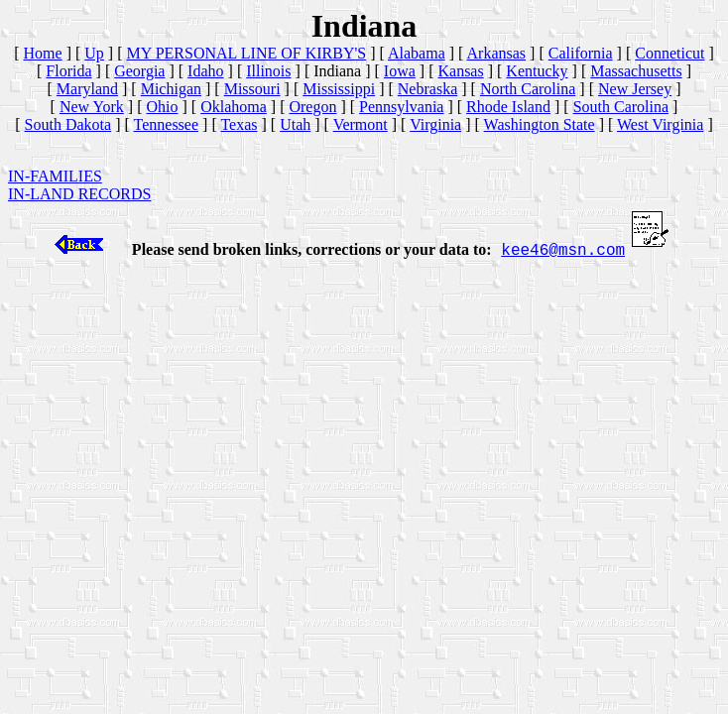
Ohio (163, 107)
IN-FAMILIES (55, 176)
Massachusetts (636, 71)
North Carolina (528, 89)
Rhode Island (508, 107)
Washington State (540, 124)
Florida (68, 71)
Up (94, 53)
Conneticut (669, 53)
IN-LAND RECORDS (79, 194)
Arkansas (497, 53)
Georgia (139, 71)
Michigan (171, 89)
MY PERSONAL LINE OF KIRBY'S (247, 53)
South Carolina (621, 107)
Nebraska (427, 89)
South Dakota (68, 124)
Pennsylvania (401, 107)
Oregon (312, 107)
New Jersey (635, 89)
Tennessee (167, 124)
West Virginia (660, 124)
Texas (239, 124)
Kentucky (537, 71)
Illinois (268, 71)
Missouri (252, 89)
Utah (295, 124)
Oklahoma (234, 107)
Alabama (417, 53)
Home (43, 53)
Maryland (87, 89)
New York (92, 107)
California (581, 53)
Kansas (460, 71)
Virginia (435, 124)
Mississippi (339, 89)
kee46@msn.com (563, 251)
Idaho (205, 71)
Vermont (361, 124)
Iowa (400, 71)
